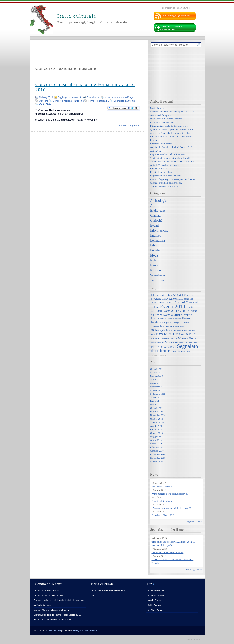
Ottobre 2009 (157, 461)
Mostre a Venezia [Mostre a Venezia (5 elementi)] (158, 343)
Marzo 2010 (156, 444)
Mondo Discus (154, 600)
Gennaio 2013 (157, 372)
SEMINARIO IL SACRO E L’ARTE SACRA (172, 161)
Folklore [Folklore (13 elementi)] (156, 322)
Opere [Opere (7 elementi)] (194, 342)
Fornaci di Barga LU (99, 101)
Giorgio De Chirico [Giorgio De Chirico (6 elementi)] (181, 323)
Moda (154, 255)
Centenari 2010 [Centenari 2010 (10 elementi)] (166, 302)
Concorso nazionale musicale (68, 101)
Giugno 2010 (156, 433)
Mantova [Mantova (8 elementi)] (179, 327)
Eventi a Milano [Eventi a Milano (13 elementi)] (172, 315)
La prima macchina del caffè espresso (168, 154)
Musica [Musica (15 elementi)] (169, 342)
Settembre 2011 (158, 394)
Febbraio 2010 (157, 447)
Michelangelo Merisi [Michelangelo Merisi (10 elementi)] (162, 330)
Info (93, 595)
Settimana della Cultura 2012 (164, 186)
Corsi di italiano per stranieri (55, 610)
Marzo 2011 (156, 405)
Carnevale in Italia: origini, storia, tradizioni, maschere (59, 600)
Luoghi (155, 250)
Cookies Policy (193, 639)
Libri (154, 245)
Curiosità (156, 221)
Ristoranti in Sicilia (156, 595)
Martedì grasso (157, 108)
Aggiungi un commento (70, 97)
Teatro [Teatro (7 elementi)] (188, 352)
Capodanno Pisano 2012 (163, 515)
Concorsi (44, 101)
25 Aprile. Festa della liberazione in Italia (170, 133)
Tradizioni (157, 280)
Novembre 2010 (158, 415)
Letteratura (158, 240)
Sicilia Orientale (155, 605)
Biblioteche (158, 211)
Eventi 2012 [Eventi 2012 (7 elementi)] (183, 311)
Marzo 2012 (156, 383)
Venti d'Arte (45, 104)
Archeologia (158, 201)
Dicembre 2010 (158, 412)
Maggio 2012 (157, 376)
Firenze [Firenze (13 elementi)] (186, 318)
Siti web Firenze (158, 355)
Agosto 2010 (156, 426)
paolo (36, 610)
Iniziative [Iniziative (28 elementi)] (167, 326)
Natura (155, 260)
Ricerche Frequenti (157, 590)
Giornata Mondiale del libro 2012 (166, 183)
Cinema (155, 215)
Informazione (159, 230)
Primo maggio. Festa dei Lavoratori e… (169, 126)
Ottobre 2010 (157, 419)
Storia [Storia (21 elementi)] (181, 351)
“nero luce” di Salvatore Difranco (166, 119)
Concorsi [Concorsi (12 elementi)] (180, 302)
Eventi (155, 225)
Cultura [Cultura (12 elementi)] (155, 307)
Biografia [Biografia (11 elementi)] (156, 299)
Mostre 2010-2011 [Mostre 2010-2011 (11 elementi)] (187, 334)
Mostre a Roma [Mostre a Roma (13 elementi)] (187, 338)
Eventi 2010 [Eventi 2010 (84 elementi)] (172, 306)
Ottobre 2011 (156, 390)
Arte (153, 206)
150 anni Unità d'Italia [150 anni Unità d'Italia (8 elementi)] (162, 295)
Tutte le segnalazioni (194, 570)
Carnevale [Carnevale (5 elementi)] (179, 299)
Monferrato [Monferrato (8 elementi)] (179, 330)
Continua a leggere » (129, 126)
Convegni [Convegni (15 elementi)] (192, 302)
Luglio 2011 (156, 401)
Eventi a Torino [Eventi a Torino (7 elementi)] (165, 319)
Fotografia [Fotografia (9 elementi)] (167, 323)
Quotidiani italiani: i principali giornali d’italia (172, 129)
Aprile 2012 (156, 380)
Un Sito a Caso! (155, 610)
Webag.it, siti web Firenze (85, 630)
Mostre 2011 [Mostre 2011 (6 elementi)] (156, 339)
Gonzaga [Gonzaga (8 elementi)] (155, 327)
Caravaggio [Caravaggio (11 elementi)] (168, 299)
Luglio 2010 (156, 429)
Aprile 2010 (156, 440)
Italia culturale (54, 630)
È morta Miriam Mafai (161, 144)
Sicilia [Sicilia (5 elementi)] (173, 352)
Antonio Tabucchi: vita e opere (165, 165)
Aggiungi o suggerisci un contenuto (173, 27)
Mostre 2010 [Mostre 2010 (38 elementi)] (166, 334)
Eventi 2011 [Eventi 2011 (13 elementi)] (170, 311)
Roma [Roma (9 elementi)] (173, 347)
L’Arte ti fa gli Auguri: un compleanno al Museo (173, 179)
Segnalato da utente (124, 101)
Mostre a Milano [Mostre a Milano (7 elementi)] (170, 339)
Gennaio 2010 (157, 451)
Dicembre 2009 (158, 454)
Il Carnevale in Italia (54, 595)
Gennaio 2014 (157, 369)
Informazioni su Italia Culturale (175, 8)
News (154, 265)
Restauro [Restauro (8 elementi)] (165, 347)
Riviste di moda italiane (162, 172)
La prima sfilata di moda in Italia (166, 176)
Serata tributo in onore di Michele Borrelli (170, 158)
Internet (155, 236)
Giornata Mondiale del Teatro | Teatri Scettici (55, 615)
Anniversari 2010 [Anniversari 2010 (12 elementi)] (183, 295)
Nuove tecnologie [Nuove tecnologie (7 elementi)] (183, 342)
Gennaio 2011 (157, 408)
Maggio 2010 (157, 436)
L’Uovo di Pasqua (159, 168)
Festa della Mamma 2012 (162, 122)
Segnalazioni (93, 97)
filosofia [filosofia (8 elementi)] (177, 319)
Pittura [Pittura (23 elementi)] (156, 347)
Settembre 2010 (158, 422)
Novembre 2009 (158, 458)
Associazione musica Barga (119, 97)
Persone (156, 270)
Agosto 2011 (156, 397)
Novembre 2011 (158, 387)
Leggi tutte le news (194, 522)
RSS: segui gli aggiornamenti (176, 16)
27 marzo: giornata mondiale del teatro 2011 (173, 508)
